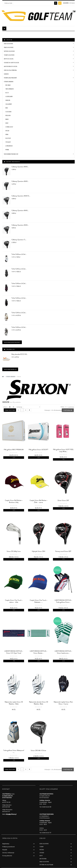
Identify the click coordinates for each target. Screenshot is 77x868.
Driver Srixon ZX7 (63, 500)
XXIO (7, 123)
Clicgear (8, 112)
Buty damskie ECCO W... (20, 354)
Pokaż (62, 407)
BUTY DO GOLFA (9, 59)
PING (7, 134)
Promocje (11, 349)
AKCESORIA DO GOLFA (11, 66)
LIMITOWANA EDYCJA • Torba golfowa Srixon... (63, 601)
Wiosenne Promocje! (11, 154)
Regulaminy (6, 844)
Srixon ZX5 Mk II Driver (38, 750)
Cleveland (9, 96)
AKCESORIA (43, 859)
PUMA (7, 150)
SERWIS (6, 74)
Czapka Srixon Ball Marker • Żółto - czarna (38, 501)
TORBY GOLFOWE (9, 55)
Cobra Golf (9, 127)
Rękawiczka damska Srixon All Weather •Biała (38, 703)
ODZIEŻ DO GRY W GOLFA (11, 63)
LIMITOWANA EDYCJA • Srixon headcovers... (63, 652)
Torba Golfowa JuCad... (19, 254)
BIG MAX (8, 85)
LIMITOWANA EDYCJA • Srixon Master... (38, 652)
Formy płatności (7, 856)
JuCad (7, 131)
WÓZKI (42, 850)
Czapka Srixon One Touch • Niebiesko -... (38, 601)
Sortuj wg (19, 407)
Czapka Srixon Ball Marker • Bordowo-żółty (14, 501)
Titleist (8, 142)
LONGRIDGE (9, 146)
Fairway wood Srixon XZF (63, 551)
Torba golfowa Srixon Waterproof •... (14, 751)
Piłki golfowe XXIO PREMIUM (14, 450)
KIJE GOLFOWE (8, 44)
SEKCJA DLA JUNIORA (10, 70)
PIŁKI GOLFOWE (9, 47)
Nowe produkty (13, 162)
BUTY (41, 856)
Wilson (8, 115)
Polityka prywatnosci (8, 847)
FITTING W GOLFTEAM (46, 865)
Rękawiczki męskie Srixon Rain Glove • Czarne (63, 703)
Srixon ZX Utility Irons (14, 551)
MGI (7, 108)
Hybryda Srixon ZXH (38, 551)
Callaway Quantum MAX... (20, 167)
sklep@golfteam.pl (11, 814)
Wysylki (5, 850)
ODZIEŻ (42, 853)
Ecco (7, 93)
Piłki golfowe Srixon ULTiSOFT (38, 450)
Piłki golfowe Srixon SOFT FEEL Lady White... (63, 450)
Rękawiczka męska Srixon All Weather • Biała (14, 703)
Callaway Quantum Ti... (19, 240)
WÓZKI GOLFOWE (9, 51)
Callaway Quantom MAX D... (21, 196)
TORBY (42, 847)
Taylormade (10, 89)
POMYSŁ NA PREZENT (10, 78)
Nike (7, 119)
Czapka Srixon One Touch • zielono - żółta (14, 601)
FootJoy (8, 138)
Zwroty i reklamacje (8, 853)
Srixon (8, 100)
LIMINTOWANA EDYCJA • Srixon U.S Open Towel (14, 652)
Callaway (9, 104)
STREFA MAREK (9, 82)
